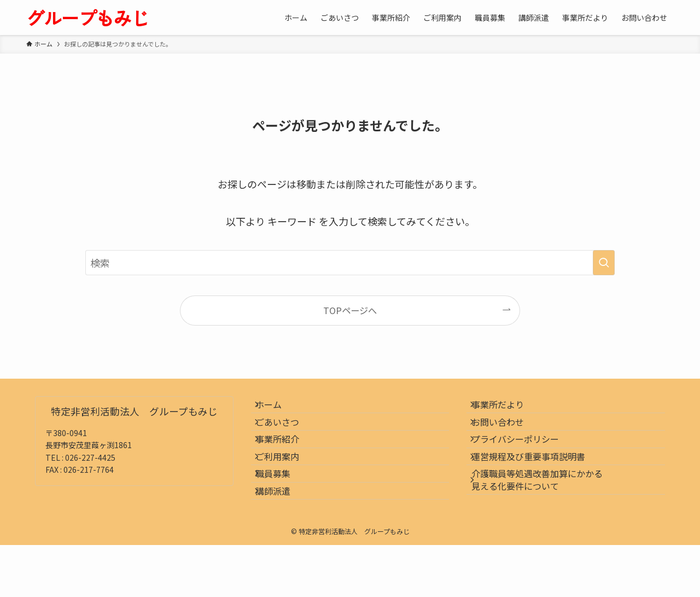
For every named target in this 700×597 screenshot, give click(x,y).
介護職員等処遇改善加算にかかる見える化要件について (545, 518)
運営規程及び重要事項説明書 (536, 486)
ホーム (277, 409)
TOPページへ (350, 310)
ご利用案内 (286, 486)
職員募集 (282, 512)
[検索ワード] (350, 263)
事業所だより (506, 409)
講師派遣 (282, 538)
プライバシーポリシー (523, 461)
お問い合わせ (506, 434)
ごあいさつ (286, 434)
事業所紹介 (286, 461)
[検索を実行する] (604, 263)
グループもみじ (87, 18)
